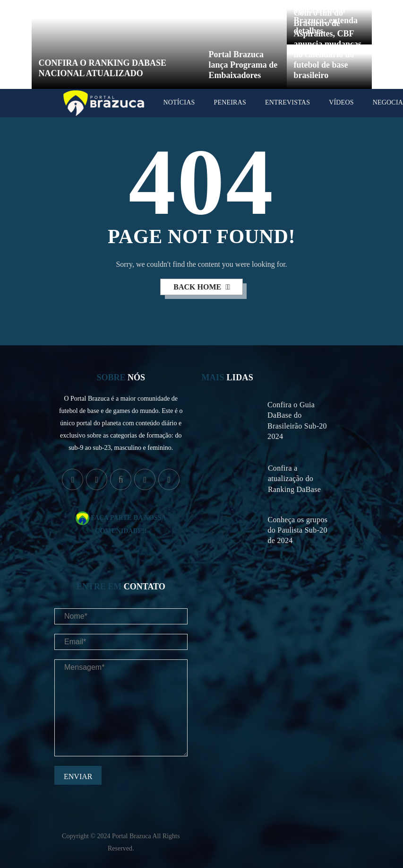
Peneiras (230, 102)
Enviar (78, 776)
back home (198, 287)
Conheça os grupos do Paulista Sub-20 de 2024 (297, 530)
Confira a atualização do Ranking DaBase (294, 478)
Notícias (179, 102)
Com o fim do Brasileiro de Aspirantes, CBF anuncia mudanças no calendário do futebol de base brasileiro (328, 44)
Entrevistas (287, 102)
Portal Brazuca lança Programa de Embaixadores (243, 65)
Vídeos (341, 102)
